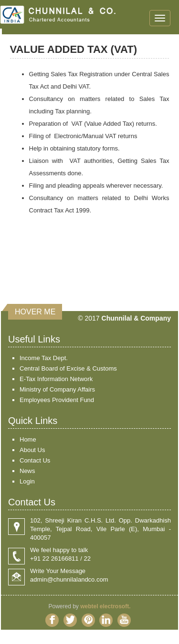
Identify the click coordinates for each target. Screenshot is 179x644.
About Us (32, 450)
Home (28, 439)
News (27, 471)
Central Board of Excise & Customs (68, 368)
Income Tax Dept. (44, 358)
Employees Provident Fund (57, 400)
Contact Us (35, 460)
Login (27, 481)
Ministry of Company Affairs (57, 389)
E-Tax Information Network (56, 379)
